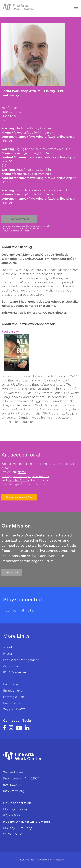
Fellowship (11, 684)
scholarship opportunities (31, 476)
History (9, 654)
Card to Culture (18, 480)
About (8, 647)
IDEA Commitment (17, 672)
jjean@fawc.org (9, 231)
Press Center (13, 703)
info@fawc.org (14, 791)
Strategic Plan (14, 697)
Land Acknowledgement (21, 660)
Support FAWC (14, 709)
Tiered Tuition (11, 120)
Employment (13, 691)
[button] (19, 497)
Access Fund (12, 666)
